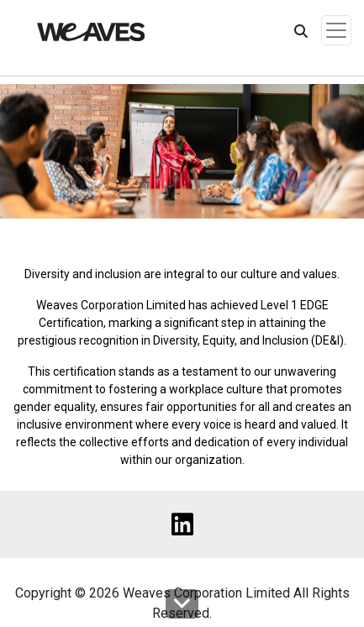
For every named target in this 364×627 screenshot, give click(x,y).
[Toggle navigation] (336, 30)
